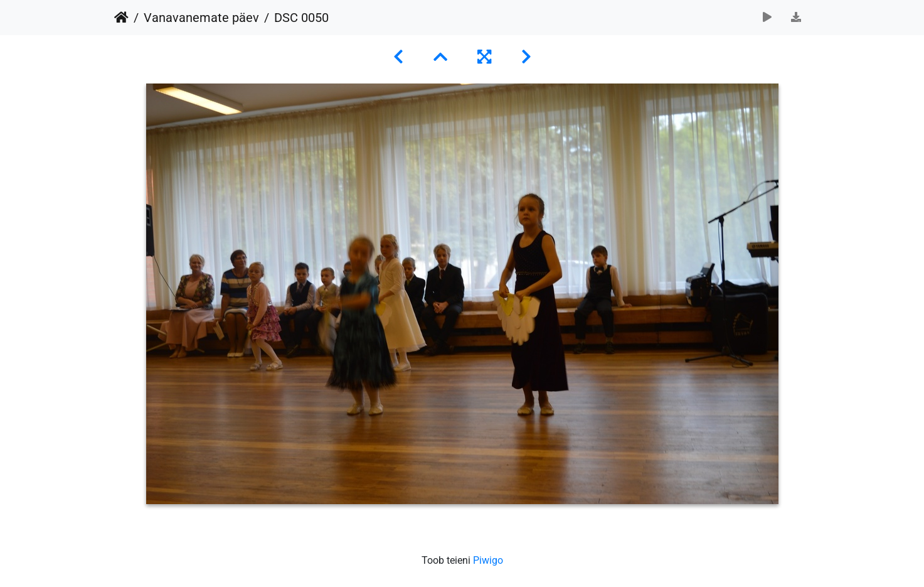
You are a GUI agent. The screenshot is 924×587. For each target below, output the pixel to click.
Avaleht (121, 18)
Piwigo (488, 560)
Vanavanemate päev (201, 18)
